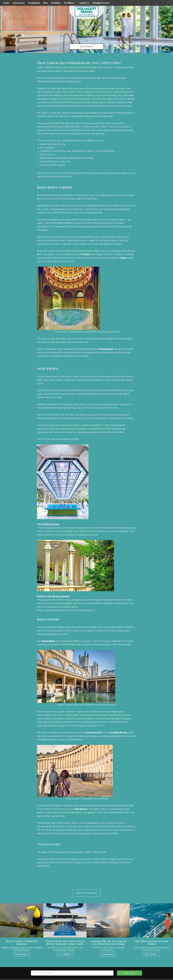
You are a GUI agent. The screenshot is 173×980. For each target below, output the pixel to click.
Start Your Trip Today (87, 893)
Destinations (34, 3)
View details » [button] (22, 954)
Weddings (56, 3)
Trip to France (86, 46)
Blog (46, 3)
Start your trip (129, 973)
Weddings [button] (70, 3)
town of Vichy (71, 376)
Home (6, 3)
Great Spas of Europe (85, 726)
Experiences (19, 3)
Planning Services (101, 3)
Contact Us (84, 3)
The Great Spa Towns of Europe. (79, 71)
